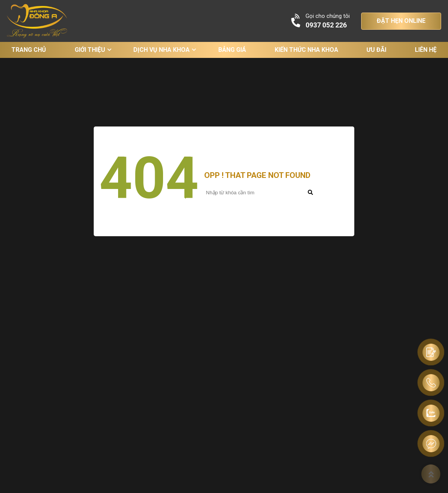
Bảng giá (232, 50)
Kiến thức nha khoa (306, 50)
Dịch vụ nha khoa (162, 50)
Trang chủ (29, 50)
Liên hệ (426, 50)
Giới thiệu (90, 50)
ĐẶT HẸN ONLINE (401, 21)
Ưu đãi (376, 50)
